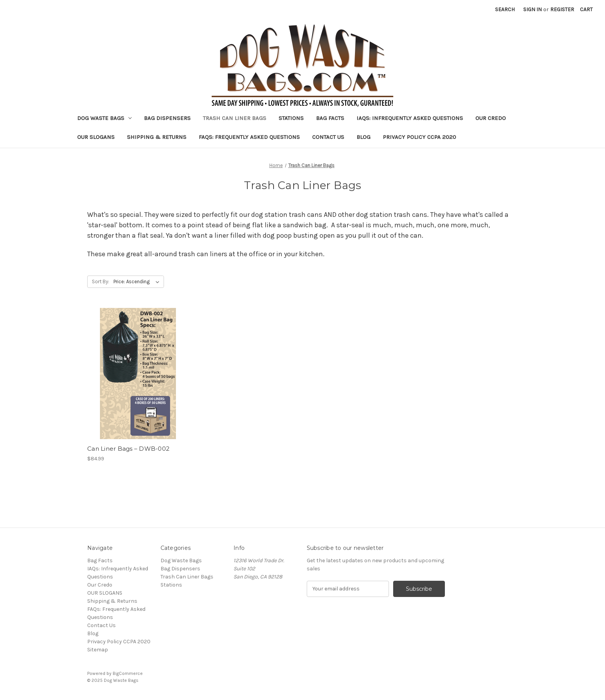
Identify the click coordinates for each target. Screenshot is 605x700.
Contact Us (328, 137)
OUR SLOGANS (96, 137)
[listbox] (138, 282)
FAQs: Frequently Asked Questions (249, 137)
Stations (291, 118)
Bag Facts (330, 118)
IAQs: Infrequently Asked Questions (410, 118)
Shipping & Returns (157, 137)
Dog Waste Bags (104, 118)
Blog (363, 137)
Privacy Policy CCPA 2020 (419, 137)
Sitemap (98, 650)
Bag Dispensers (167, 118)
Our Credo (491, 118)
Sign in (532, 9)
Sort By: (101, 282)
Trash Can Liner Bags (235, 118)
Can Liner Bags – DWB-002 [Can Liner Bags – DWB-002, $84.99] (128, 449)
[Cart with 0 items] (586, 9)
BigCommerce (128, 673)
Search (505, 9)
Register (562, 9)
